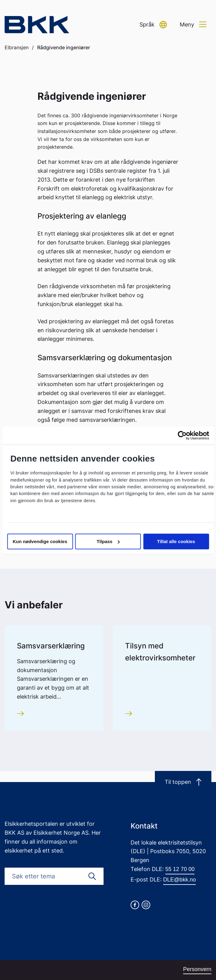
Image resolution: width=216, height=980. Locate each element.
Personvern (197, 969)
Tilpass (108, 541)
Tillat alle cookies (176, 541)
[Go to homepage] (37, 25)
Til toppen (183, 782)
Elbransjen (17, 47)
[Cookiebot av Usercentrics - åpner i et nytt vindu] (182, 435)
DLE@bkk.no (179, 880)
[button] (153, 25)
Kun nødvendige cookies (40, 541)
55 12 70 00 (180, 869)
